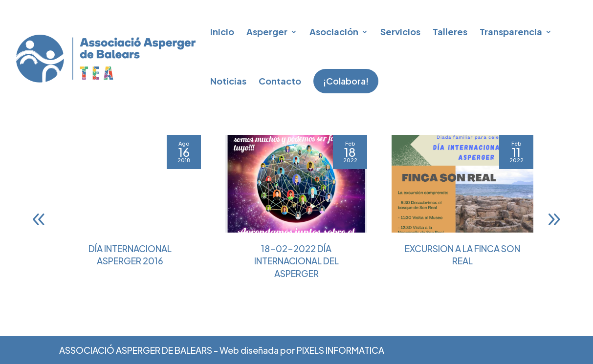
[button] (554, 244)
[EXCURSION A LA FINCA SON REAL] (462, 208)
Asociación (334, 32)
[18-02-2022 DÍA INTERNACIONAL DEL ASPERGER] (296, 208)
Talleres (450, 32)
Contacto (280, 81)
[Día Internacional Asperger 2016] (130, 208)
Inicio (222, 32)
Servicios (400, 32)
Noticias (228, 81)
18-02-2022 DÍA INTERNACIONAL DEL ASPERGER (296, 285)
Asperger (267, 32)
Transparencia (511, 32)
